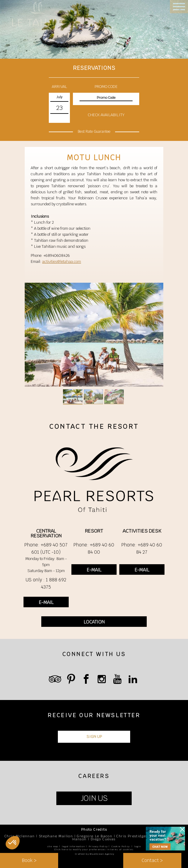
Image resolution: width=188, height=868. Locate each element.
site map (53, 846)
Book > (29, 860)
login (138, 846)
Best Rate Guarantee (94, 132)
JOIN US (94, 798)
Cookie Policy (121, 846)
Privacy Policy (98, 846)
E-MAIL (46, 602)
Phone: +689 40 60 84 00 (94, 548)
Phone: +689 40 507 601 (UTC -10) (46, 548)
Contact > (152, 860)
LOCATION (94, 622)
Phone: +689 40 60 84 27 (142, 548)
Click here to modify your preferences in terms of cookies (94, 849)
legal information (74, 846)
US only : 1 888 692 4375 (46, 583)
